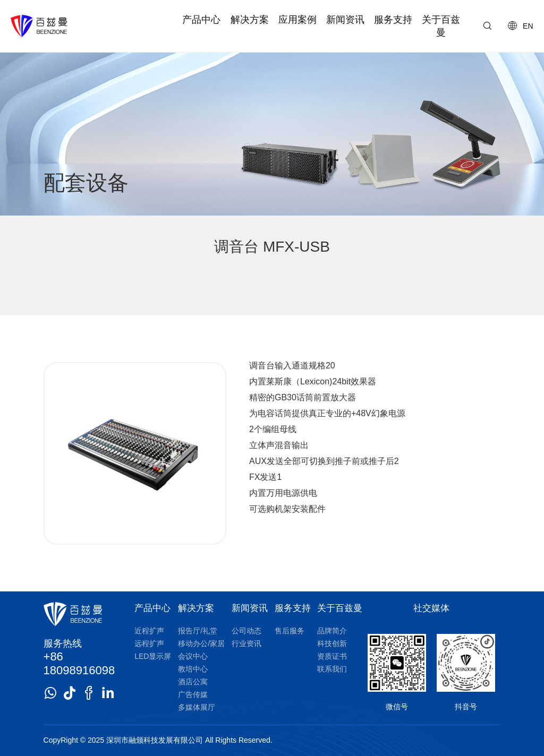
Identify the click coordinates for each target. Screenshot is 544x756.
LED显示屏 (153, 656)
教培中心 (193, 669)
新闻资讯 (345, 20)
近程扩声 (149, 631)
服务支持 (393, 20)
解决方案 (250, 20)
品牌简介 (332, 631)
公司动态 (246, 631)
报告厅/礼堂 (198, 631)
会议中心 (193, 656)
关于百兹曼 (441, 26)
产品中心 (201, 20)
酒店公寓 (193, 682)
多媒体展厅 (197, 707)
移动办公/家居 (201, 643)
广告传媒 (193, 694)
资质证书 (332, 656)
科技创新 (332, 643)
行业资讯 (246, 643)
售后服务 (290, 631)
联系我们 (332, 669)
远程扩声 (149, 643)
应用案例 (297, 20)
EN (528, 26)
